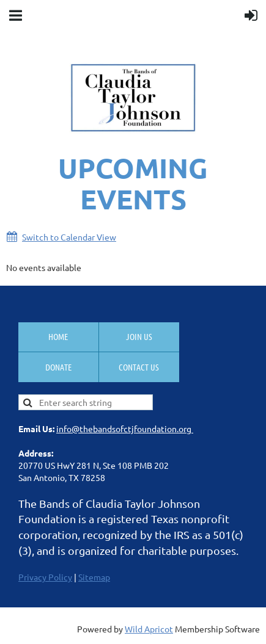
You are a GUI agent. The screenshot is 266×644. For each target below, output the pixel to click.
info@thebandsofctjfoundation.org (125, 429)
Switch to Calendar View (69, 237)
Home (58, 336)
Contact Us (139, 367)
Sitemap (94, 577)
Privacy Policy (45, 577)
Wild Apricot (149, 629)
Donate (58, 367)
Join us (139, 336)
